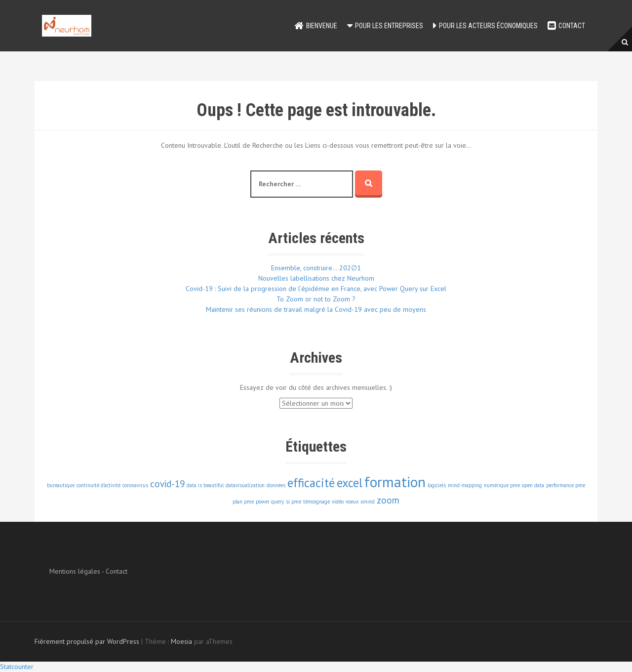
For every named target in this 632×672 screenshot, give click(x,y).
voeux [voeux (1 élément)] (352, 502)
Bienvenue (322, 26)
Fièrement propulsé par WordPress (87, 641)
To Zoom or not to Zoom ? (316, 299)
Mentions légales (75, 571)
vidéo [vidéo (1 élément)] (338, 502)
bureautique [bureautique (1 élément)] (61, 485)
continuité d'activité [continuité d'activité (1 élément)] (99, 485)
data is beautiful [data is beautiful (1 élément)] (205, 485)
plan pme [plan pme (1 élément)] (243, 502)
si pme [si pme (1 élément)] (294, 502)
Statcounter (17, 667)
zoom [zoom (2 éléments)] (388, 500)
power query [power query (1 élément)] (270, 502)
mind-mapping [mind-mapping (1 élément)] (465, 485)
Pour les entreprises (389, 26)
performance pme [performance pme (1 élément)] (566, 485)
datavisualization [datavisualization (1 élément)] (245, 485)
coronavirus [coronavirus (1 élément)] (135, 485)
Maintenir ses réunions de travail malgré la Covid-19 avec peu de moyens (316, 309)
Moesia (181, 641)
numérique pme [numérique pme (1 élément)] (502, 485)
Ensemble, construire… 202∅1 (316, 268)
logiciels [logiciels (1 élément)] (437, 485)
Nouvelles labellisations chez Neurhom (316, 278)
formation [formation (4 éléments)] (395, 482)
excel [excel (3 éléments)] (350, 483)
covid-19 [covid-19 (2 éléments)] (167, 484)
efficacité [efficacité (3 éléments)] (311, 483)
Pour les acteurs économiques (488, 26)
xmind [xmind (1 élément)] (368, 502)
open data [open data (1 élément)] (533, 485)
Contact (572, 26)
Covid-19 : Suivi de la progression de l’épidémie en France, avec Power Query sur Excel (316, 289)
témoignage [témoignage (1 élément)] (316, 502)
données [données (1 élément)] (276, 485)
